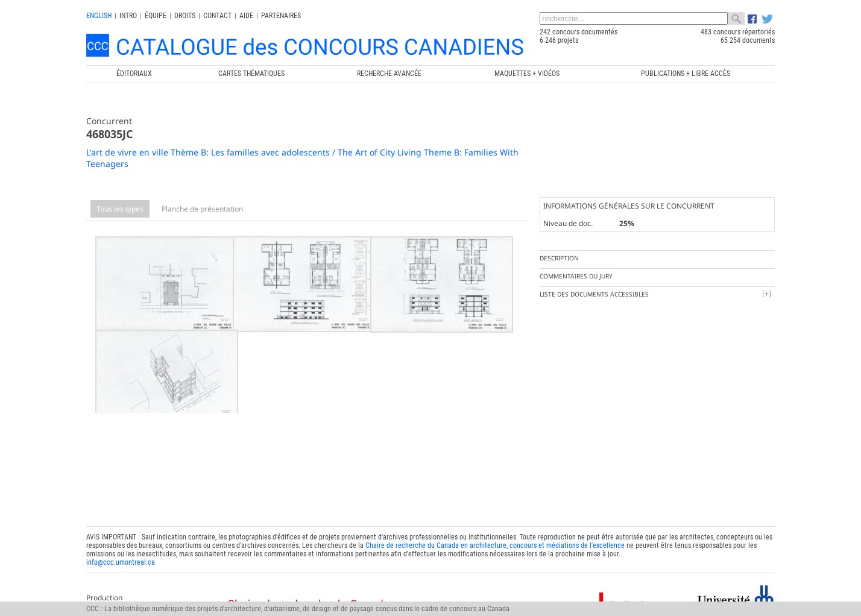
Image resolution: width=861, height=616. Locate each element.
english (99, 16)
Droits (185, 16)
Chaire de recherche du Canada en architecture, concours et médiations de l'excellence (495, 531)
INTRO (128, 16)
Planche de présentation (202, 209)
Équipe (156, 16)
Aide (246, 16)
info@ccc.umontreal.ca (121, 548)
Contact (217, 16)
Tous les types (120, 209)
